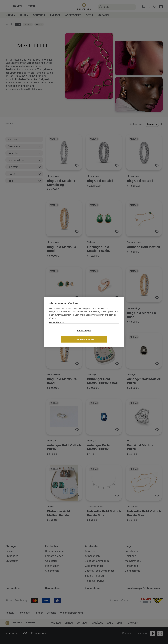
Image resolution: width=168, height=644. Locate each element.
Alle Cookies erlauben (103, 335)
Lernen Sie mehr (57, 326)
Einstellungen (64, 335)
